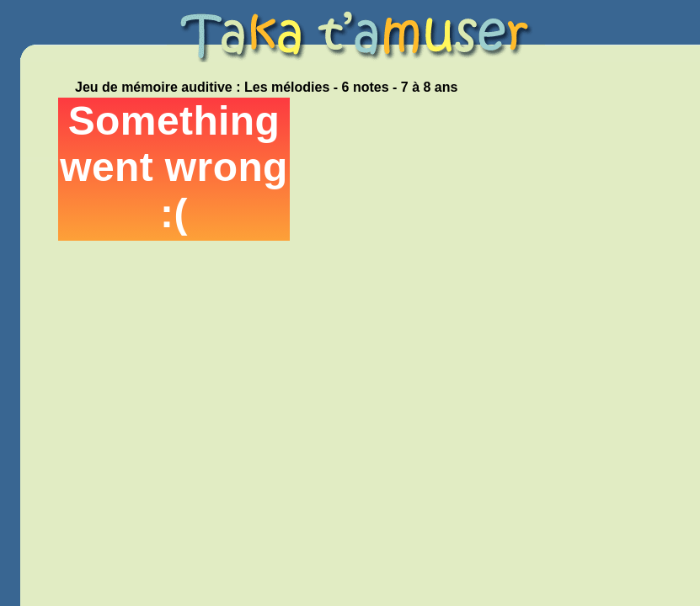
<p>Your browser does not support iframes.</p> (174, 169)
